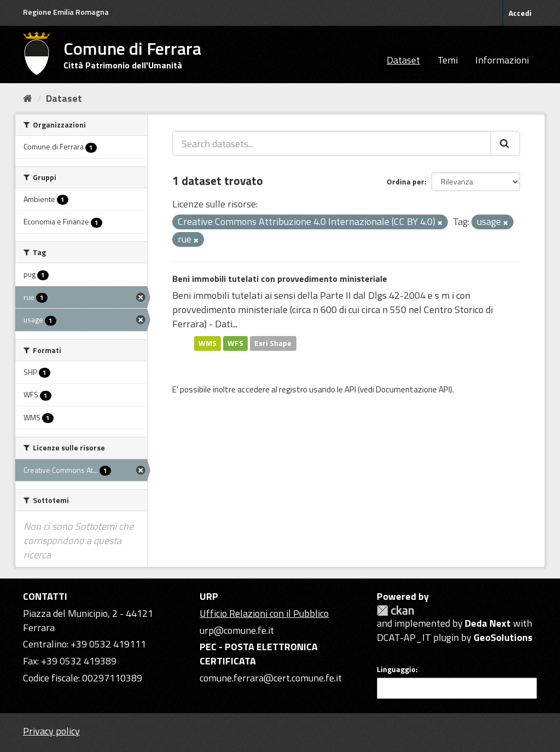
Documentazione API (413, 389)
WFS (235, 343)
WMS (208, 343)
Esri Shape (273, 343)
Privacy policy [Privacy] (51, 731)
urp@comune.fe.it (237, 630)
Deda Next (488, 623)
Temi (448, 60)
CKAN (395, 611)
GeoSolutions (503, 637)
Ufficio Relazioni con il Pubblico (264, 613)
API (350, 389)
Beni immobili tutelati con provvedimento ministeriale (280, 279)
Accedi (520, 13)
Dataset (403, 60)
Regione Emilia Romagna (66, 12)
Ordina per (406, 181)
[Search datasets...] (332, 143)
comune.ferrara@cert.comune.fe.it (271, 678)
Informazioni (502, 60)
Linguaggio (396, 669)
